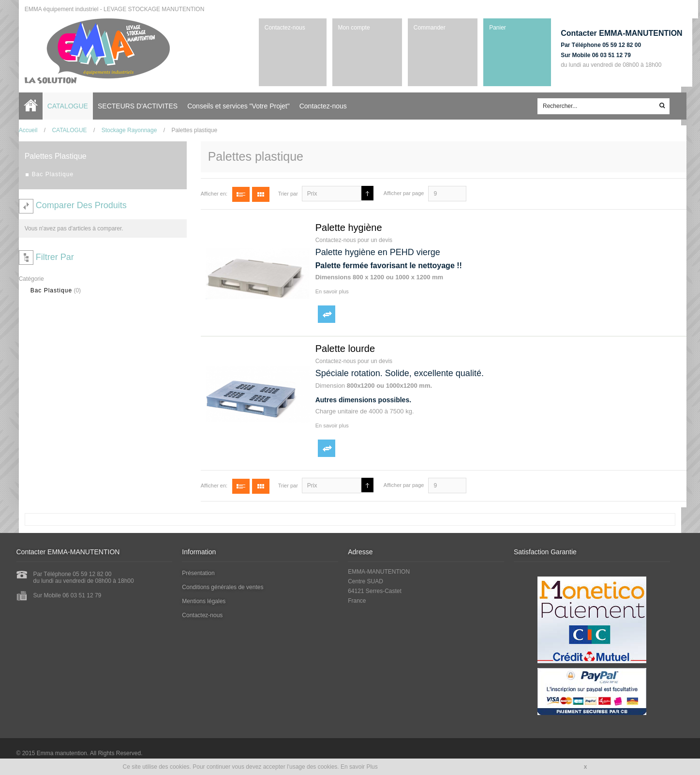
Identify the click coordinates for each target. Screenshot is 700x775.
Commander (423, 28)
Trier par (286, 193)
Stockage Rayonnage (127, 130)
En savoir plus (330, 291)
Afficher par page (402, 193)
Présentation (200, 573)
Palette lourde (343, 348)
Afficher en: (212, 193)
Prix (310, 193)
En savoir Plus (359, 767)
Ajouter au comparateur (324, 314)
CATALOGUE (67, 130)
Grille (258, 194)
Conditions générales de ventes (224, 587)
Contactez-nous (281, 28)
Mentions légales (205, 601)
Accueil (31, 106)
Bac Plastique (49, 290)
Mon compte (350, 28)
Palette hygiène (346, 227)
